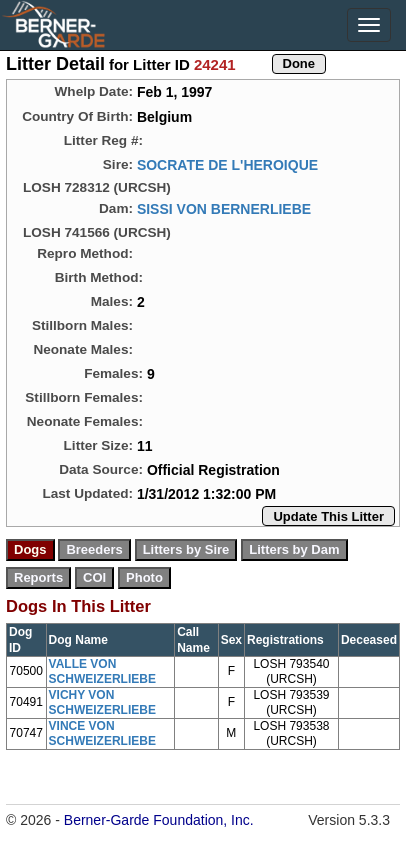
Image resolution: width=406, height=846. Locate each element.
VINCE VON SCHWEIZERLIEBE (102, 733)
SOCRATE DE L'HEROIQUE (227, 165)
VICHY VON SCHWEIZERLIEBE (102, 702)
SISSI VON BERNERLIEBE (224, 209)
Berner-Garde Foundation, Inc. (159, 820)
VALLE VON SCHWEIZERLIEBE (102, 671)
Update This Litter (328, 516)
